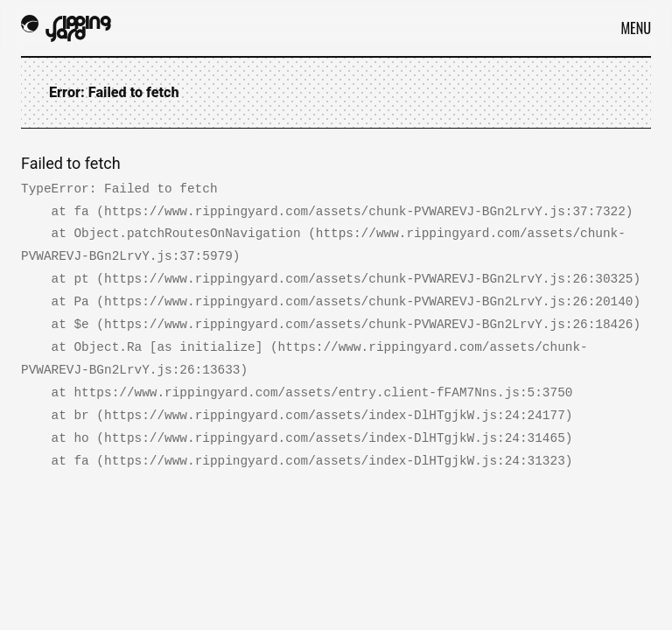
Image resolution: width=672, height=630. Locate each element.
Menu (636, 28)
